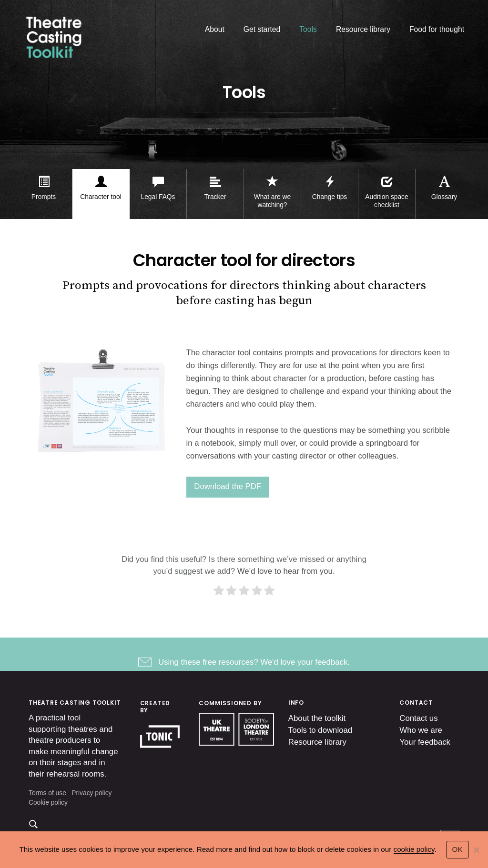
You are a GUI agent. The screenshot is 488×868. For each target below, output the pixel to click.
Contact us (418, 718)
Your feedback (425, 742)
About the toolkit (317, 718)
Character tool (101, 197)
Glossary (444, 197)
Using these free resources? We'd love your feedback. (254, 669)
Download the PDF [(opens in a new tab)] (228, 494)
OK (457, 849)
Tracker (215, 197)
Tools (308, 29)
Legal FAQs (158, 197)
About (215, 29)
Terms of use (47, 793)
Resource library (363, 29)
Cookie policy (48, 803)
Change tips (330, 197)
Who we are (421, 730)
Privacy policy (91, 793)
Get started (262, 29)
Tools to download (320, 730)
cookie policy (414, 849)
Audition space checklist (386, 201)
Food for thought (437, 29)
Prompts (44, 197)
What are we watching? (272, 201)
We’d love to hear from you (285, 578)
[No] (476, 850)
